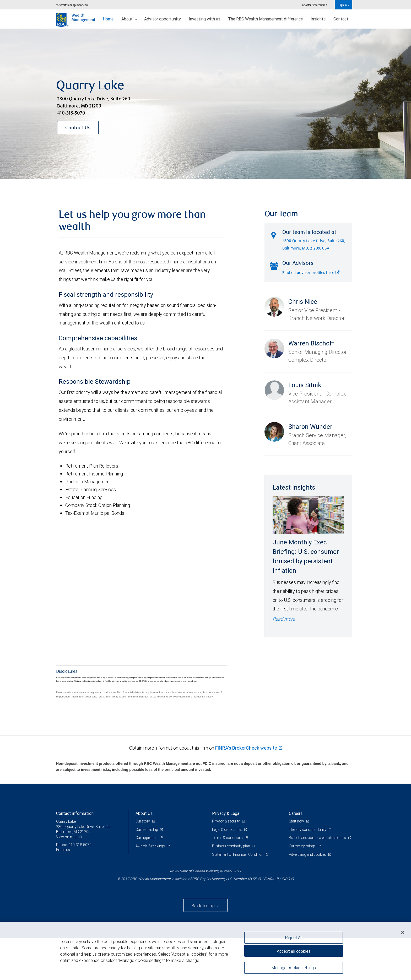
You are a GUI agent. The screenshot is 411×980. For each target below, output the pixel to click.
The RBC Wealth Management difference (265, 19)
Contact (341, 19)
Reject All (294, 938)
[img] (206, 104)
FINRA (269, 879)
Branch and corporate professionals (318, 838)
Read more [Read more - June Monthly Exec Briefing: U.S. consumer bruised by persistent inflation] (284, 619)
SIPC (286, 879)
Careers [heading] (296, 813)
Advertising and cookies (308, 854)
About (129, 19)
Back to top (204, 906)
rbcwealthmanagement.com (72, 5)
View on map (67, 837)
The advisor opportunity (308, 830)
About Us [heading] (144, 813)
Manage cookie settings (294, 968)
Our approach (147, 838)
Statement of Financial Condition (238, 854)
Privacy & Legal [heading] (226, 813)
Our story (143, 821)
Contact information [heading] (75, 813)
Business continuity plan (231, 846)
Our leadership (147, 830)
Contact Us (78, 128)
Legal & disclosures (227, 830)
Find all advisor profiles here (311, 273)
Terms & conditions (228, 838)
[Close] (403, 932)
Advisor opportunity (163, 19)
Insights (318, 19)
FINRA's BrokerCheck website (246, 748)
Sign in (344, 5)
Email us (63, 850)
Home (108, 19)
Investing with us (204, 19)
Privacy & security (226, 821)
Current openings (303, 846)
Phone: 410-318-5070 (74, 845)
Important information (314, 5)
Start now (297, 821)
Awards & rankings (151, 846)
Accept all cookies (294, 951)
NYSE (252, 879)
